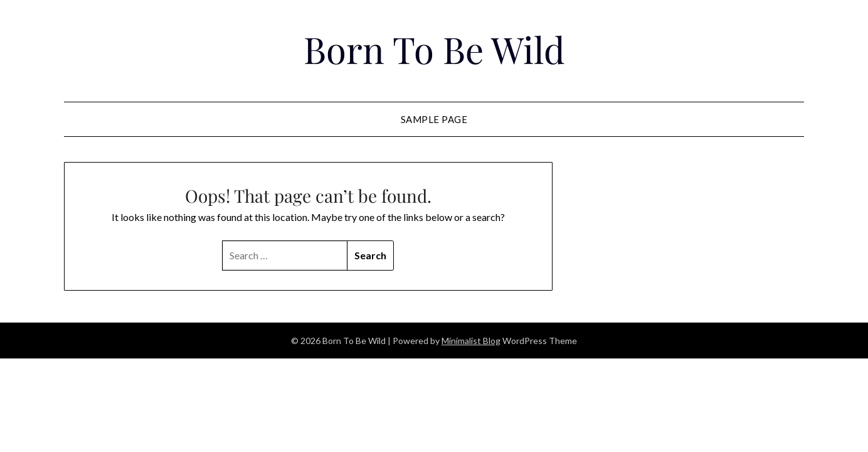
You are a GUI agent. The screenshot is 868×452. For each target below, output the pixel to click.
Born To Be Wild (434, 49)
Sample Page (434, 119)
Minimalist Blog (471, 341)
